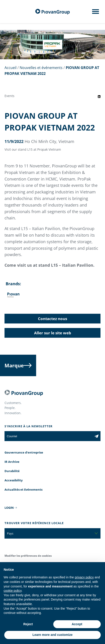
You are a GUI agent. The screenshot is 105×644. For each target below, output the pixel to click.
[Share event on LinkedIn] (99, 97)
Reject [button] (28, 624)
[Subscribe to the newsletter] (97, 436)
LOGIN (9, 508)
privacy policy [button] (84, 577)
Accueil (10, 68)
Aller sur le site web (53, 333)
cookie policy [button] (13, 591)
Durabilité (12, 471)
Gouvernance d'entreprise (24, 452)
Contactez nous (52, 319)
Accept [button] (77, 624)
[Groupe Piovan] (53, 12)
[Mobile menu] (96, 13)
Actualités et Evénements (23, 490)
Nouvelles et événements (41, 68)
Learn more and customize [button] (52, 635)
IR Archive (12, 462)
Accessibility (14, 480)
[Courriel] (49, 436)
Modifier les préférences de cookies (28, 556)
